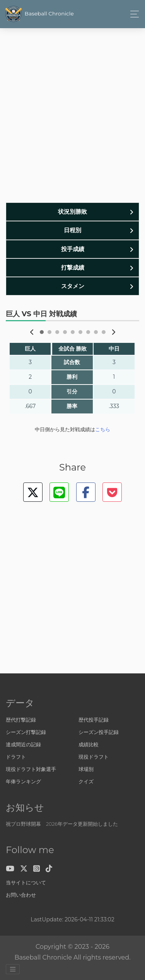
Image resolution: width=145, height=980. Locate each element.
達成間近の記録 (23, 745)
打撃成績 (73, 267)
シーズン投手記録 (99, 732)
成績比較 (89, 745)
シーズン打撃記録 (26, 732)
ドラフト (16, 757)
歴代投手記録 (94, 720)
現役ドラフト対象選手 (31, 769)
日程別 (72, 230)
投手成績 (73, 249)
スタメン (73, 286)
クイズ (86, 782)
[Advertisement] (72, 119)
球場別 (86, 769)
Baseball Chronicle (39, 14)
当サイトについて (26, 883)
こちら (103, 429)
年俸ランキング (23, 782)
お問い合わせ (21, 895)
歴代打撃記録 (21, 720)
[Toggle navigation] (134, 14)
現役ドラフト (94, 757)
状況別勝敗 (72, 212)
